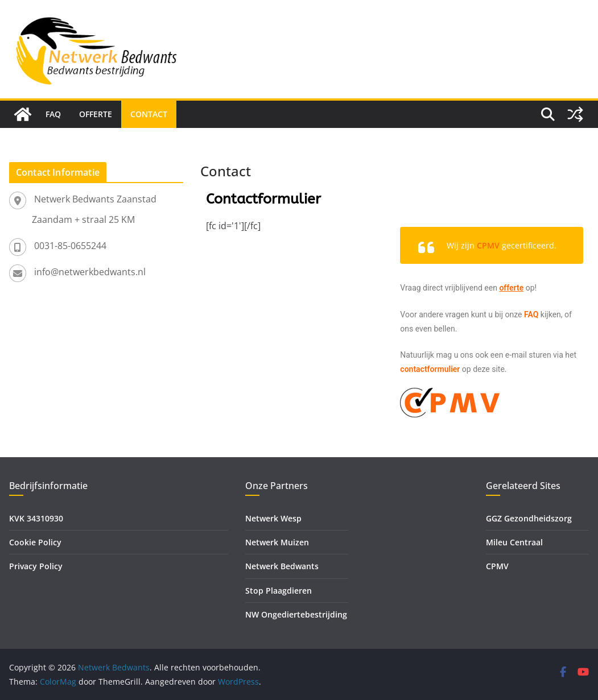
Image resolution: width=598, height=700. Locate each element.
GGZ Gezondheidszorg (529, 518)
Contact (149, 114)
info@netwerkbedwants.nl (90, 272)
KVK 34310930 (36, 518)
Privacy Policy (36, 566)
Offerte (96, 114)
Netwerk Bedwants (282, 566)
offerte (511, 288)
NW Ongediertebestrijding (296, 614)
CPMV (497, 566)
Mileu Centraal (514, 542)
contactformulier (430, 369)
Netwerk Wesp (273, 518)
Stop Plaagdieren (279, 591)
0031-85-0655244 (70, 246)
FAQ (53, 114)
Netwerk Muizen (277, 542)
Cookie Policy (35, 542)
